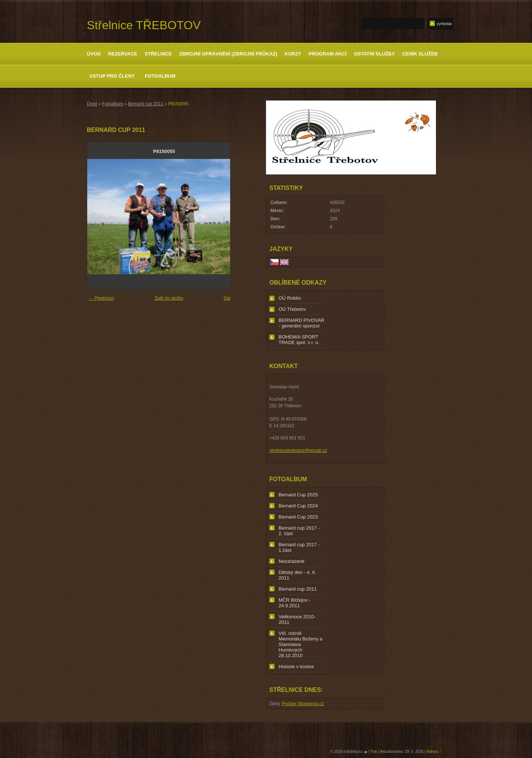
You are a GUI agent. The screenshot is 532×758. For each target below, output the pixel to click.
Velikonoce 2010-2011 (297, 619)
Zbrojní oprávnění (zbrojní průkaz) (228, 54)
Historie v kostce (296, 667)
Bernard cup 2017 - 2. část (299, 531)
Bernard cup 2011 (145, 104)
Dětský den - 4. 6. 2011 (297, 575)
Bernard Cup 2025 (298, 495)
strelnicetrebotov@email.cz (298, 450)
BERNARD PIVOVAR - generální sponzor (301, 323)
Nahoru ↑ (434, 752)
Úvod (94, 54)
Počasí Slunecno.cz (303, 703)
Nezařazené (291, 561)
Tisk (374, 752)
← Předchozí (101, 298)
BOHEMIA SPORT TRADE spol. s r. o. (299, 340)
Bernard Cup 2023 (298, 517)
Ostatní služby (374, 54)
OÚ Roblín (290, 298)
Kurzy (293, 54)
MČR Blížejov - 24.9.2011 (295, 603)
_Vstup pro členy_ (112, 76)
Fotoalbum (160, 76)
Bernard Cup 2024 (298, 506)
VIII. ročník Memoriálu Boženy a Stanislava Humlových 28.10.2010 (301, 644)
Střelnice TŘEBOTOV (144, 25)
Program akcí (328, 54)
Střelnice (158, 54)
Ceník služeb (420, 54)
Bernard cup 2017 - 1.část (299, 547)
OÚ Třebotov (292, 309)
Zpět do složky (169, 298)
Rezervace (123, 54)
